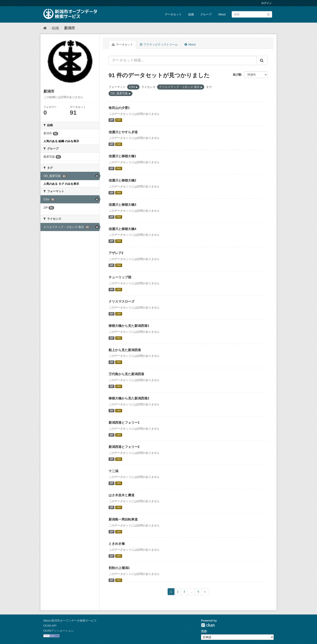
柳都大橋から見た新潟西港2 (129, 398)
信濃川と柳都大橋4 (122, 229)
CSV (119, 120)
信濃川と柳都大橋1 (122, 156)
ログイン (266, 3)
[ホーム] (45, 28)
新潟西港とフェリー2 (124, 447)
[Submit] (268, 14)
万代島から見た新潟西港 (126, 374)
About (222, 14)
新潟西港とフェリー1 (124, 423)
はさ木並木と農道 (122, 495)
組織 (191, 14)
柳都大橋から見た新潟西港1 (129, 326)
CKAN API (50, 626)
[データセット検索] (252, 14)
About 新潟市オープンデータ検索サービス (70, 621)
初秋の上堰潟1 (119, 568)
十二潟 (113, 471)
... (191, 592)
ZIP (111, 120)
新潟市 (70, 28)
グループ (206, 14)
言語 (204, 631)
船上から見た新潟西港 (125, 350)
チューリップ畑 (120, 277)
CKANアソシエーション (59, 631)
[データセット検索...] (183, 60)
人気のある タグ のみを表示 (61, 184)
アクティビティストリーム (159, 44)
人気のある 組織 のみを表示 (61, 141)
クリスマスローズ (122, 301)
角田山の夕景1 (119, 108)
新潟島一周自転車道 (123, 519)
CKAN (208, 625)
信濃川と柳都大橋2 (122, 180)
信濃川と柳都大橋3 (122, 205)
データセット (173, 14)
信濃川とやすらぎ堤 (123, 132)
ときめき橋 (117, 544)
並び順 (237, 75)
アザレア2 (116, 253)
